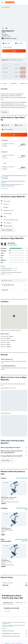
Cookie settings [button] (4, 188)
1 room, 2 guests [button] (7, 47)
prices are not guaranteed (7, 626)
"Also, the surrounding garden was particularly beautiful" (11, 273)
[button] (3, 2)
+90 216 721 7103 (6, 36)
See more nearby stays (22, 478)
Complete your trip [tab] (8, 602)
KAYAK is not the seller (15, 631)
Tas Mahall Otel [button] (5, 560)
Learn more (5, 178)
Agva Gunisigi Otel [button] (6, 529)
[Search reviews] (15, 280)
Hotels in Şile (7, 611)
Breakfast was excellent (9, 270)
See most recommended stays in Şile (21, 540)
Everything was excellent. (9, 268)
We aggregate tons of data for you (15, 633)
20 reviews (14, 38)
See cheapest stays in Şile (22, 509)
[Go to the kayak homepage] (10, 2)
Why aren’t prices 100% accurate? (15, 636)
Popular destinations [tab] (21, 602)
